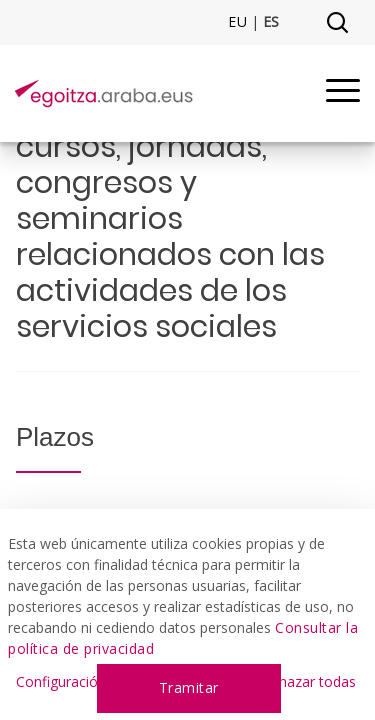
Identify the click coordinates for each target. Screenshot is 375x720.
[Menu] (343, 93)
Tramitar (189, 687)
